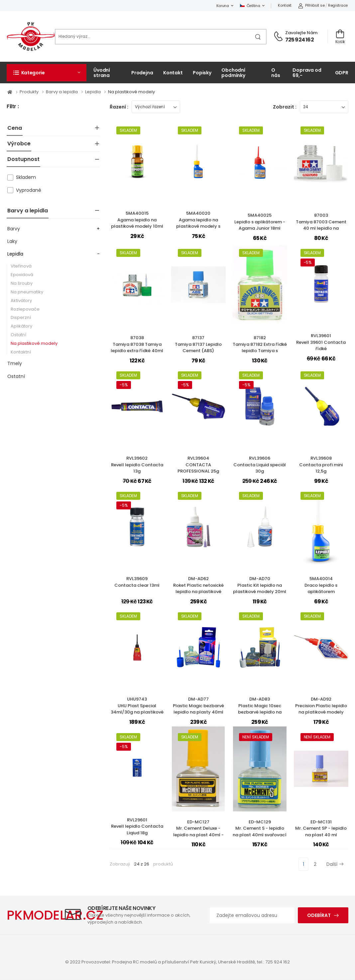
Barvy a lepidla (62, 92)
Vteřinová (21, 266)
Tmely (15, 363)
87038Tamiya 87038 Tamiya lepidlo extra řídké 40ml (137, 344)
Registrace (338, 5)
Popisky (202, 73)
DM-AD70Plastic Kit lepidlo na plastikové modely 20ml (260, 585)
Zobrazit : (285, 107)
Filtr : (13, 107)
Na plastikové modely (131, 92)
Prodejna (142, 73)
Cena (15, 128)
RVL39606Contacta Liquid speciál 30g (260, 465)
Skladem (26, 177)
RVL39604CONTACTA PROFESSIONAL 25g (198, 465)
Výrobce (19, 144)
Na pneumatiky (27, 292)
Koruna (223, 6)
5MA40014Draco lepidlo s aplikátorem (321, 585)
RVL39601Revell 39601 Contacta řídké (321, 342)
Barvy (14, 229)
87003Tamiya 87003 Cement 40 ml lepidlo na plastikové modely (321, 225)
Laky (12, 241)
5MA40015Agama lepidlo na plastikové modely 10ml (137, 220)
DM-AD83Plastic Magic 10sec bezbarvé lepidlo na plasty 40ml (260, 709)
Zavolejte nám (301, 33)
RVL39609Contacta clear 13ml (137, 582)
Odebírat (319, 915)
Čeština (250, 6)
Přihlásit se (311, 5)
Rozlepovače (25, 309)
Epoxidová (22, 275)
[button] (47, 73)
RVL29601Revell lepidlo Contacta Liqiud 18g (137, 826)
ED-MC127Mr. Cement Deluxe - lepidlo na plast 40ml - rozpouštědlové (198, 832)
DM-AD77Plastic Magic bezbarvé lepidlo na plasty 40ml (198, 706)
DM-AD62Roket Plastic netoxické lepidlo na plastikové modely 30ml (198, 588)
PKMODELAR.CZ (55, 915)
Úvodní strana (102, 73)
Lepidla (93, 92)
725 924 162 (299, 40)
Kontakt (285, 5)
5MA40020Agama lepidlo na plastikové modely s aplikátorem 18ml (198, 223)
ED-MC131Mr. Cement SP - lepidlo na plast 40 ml (321, 828)
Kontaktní (21, 352)
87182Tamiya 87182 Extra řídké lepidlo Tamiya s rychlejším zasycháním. (260, 347)
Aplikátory (21, 326)
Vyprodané (29, 190)
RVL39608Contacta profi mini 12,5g (321, 465)
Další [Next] (335, 864)
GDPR (342, 73)
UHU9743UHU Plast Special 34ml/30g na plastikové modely (137, 709)
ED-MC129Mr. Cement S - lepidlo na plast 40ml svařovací (260, 828)
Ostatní (18, 335)
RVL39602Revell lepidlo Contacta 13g (137, 465)
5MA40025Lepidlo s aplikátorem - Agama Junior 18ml (260, 222)
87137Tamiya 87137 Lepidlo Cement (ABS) (198, 344)
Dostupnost (23, 159)
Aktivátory (21, 301)
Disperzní (21, 317)
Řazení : (119, 107)
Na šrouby (22, 283)
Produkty (30, 92)
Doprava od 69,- (307, 73)
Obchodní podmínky (233, 73)
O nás (276, 73)
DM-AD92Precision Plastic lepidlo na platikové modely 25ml (321, 709)
